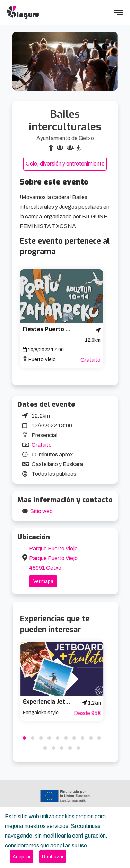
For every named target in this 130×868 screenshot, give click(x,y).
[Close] (21, 857)
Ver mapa (43, 581)
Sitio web (41, 511)
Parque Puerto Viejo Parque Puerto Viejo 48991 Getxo (53, 558)
